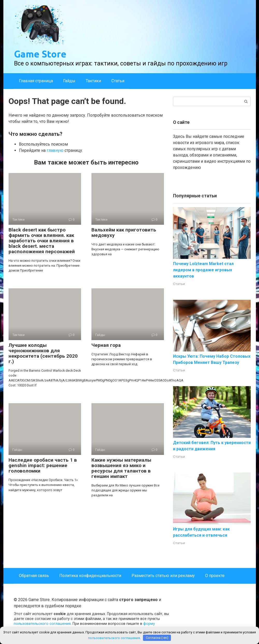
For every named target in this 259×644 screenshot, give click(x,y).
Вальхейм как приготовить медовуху (124, 233)
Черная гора (106, 345)
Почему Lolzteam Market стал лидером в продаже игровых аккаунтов (203, 270)
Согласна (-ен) (157, 638)
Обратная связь (34, 576)
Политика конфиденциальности (90, 576)
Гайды (69, 81)
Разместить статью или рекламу (163, 576)
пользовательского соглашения (42, 624)
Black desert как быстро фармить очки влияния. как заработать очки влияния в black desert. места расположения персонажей (42, 241)
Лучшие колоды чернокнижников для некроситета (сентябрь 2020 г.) (43, 353)
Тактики (93, 81)
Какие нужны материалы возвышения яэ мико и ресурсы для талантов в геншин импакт (121, 468)
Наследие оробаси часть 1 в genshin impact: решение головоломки (43, 465)
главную (55, 150)
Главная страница (36, 81)
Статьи (118, 81)
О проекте (215, 576)
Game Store (40, 54)
